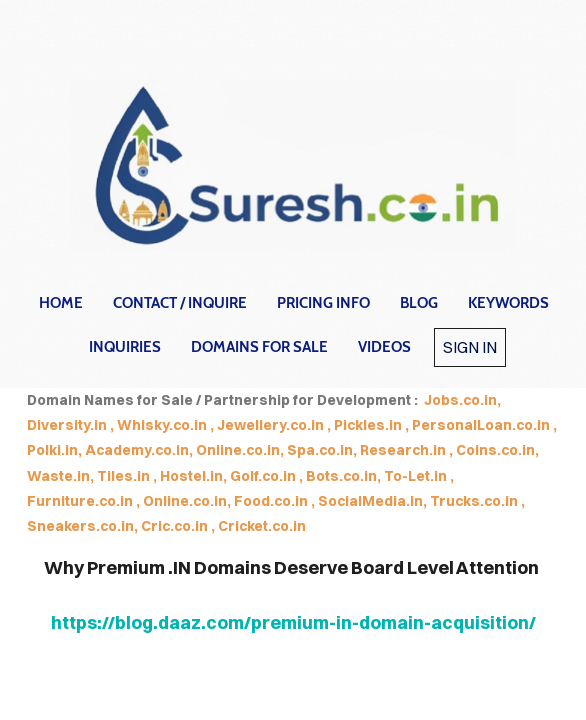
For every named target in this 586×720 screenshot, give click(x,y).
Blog (419, 303)
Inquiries (125, 347)
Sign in (470, 347)
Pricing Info (323, 303)
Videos (384, 347)
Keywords (508, 303)
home (61, 303)
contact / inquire (180, 303)
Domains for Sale (259, 347)
